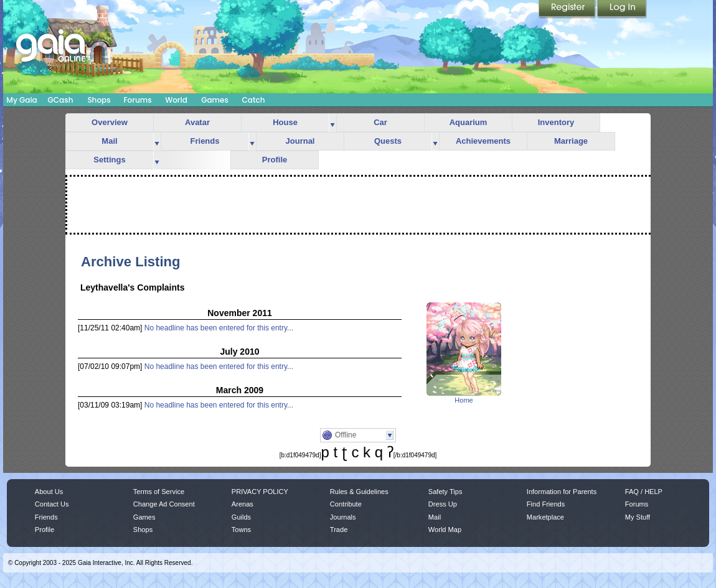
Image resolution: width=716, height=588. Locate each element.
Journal (300, 141)
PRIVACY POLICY (260, 492)
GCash (61, 100)
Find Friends (546, 504)
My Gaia (21, 100)
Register (568, 9)
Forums (137, 100)
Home (464, 400)
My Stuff (638, 517)
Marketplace (545, 517)
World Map (445, 530)
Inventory (556, 122)
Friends (205, 141)
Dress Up (443, 504)
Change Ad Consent (164, 504)
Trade (339, 530)
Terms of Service (159, 492)
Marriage (571, 141)
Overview (110, 122)
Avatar (197, 122)
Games (215, 100)
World (176, 100)
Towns (241, 530)
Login (622, 9)
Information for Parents (562, 492)
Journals (343, 517)
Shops (99, 100)
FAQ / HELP (644, 492)
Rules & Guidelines (359, 492)
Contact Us (52, 504)
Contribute (346, 504)
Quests (388, 141)
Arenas (243, 504)
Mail (109, 141)
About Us (49, 492)
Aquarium (469, 122)
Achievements (483, 141)
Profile (275, 160)
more (332, 123)
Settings (109, 160)
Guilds (241, 517)
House (285, 122)
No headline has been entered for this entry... (219, 328)
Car (380, 122)
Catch (254, 100)
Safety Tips (445, 492)
